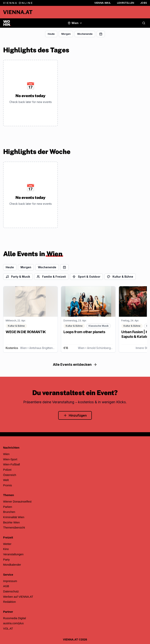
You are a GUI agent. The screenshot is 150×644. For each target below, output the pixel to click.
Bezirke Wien (11, 522)
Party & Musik (18, 277)
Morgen (66, 34)
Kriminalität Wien (14, 517)
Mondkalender (12, 565)
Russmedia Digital (14, 618)
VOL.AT (8, 629)
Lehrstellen (125, 3)
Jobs (144, 3)
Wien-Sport (10, 459)
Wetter (7, 544)
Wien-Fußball (12, 464)
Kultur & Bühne (120, 277)
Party (6, 560)
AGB (6, 586)
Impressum (10, 581)
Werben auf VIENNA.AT (18, 597)
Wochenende (85, 34)
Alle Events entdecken (75, 364)
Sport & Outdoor (86, 277)
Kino (6, 549)
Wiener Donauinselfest (17, 502)
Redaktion (9, 602)
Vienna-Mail (103, 3)
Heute (51, 34)
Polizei (7, 470)
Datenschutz (11, 591)
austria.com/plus (13, 623)
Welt (6, 480)
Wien (6, 454)
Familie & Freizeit (51, 277)
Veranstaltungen (13, 554)
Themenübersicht (14, 528)
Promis (8, 485)
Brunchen (9, 512)
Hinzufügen (75, 415)
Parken (8, 507)
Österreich (10, 475)
